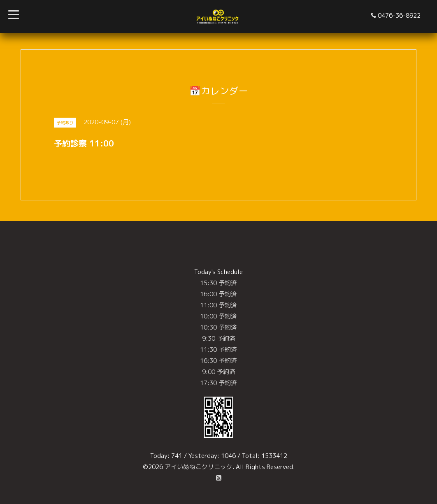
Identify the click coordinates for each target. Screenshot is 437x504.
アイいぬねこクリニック (199, 467)
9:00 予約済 (219, 372)
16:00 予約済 (218, 294)
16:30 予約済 (218, 361)
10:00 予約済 (218, 316)
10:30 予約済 (218, 327)
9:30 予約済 (219, 338)
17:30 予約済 (218, 383)
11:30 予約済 (218, 350)
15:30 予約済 (218, 283)
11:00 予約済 (218, 305)
